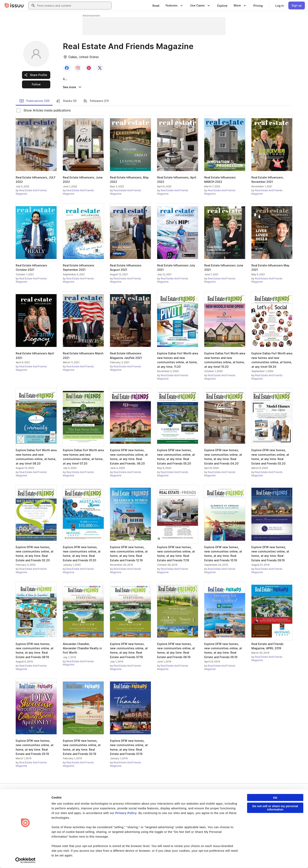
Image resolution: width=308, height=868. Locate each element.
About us (161, 802)
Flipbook (207, 815)
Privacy (34, 859)
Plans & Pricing (165, 815)
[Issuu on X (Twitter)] (255, 859)
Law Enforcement (53, 859)
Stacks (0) (66, 102)
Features (207, 809)
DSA (105, 859)
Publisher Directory (259, 809)
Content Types (211, 802)
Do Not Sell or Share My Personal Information (155, 859)
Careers (161, 809)
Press (160, 822)
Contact (161, 829)
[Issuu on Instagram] (270, 859)
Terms (21, 859)
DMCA (94, 859)
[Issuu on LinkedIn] (239, 859)
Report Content (77, 859)
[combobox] (73, 5)
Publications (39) (34, 102)
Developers (255, 802)
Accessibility (119, 859)
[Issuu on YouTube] (286, 859)
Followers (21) (96, 102)
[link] (156, 5)
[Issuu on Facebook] (223, 859)
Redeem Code (257, 815)
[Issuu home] (14, 5)
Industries (208, 822)
